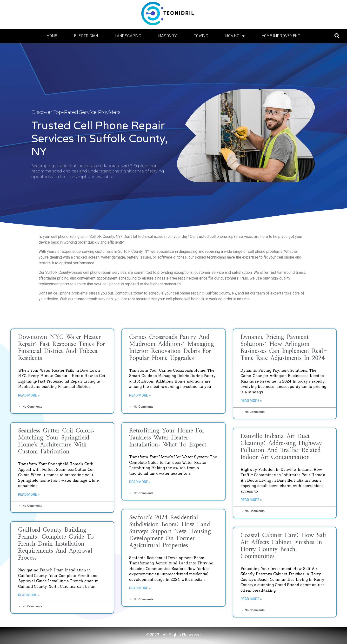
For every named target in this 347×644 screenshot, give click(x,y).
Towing (201, 36)
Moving (235, 36)
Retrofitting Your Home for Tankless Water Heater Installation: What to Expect (168, 438)
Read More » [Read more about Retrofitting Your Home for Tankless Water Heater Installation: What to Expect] (140, 482)
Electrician (86, 36)
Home (52, 36)
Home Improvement (281, 36)
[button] (337, 36)
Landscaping (128, 36)
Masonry (168, 36)
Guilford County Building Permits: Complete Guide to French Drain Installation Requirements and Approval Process (56, 544)
